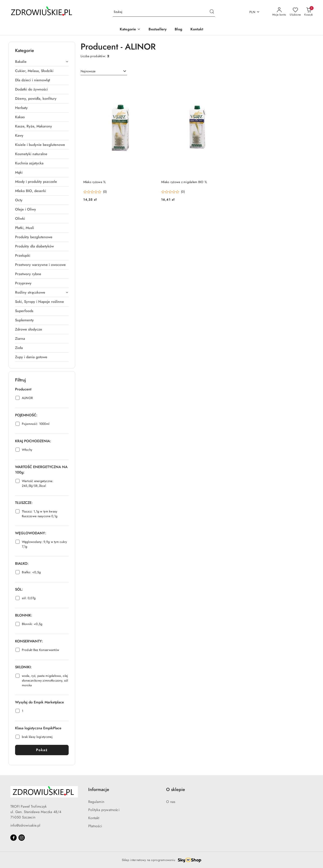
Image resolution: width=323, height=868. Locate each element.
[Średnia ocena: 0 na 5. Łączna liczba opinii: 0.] (95, 192)
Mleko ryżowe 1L (95, 182)
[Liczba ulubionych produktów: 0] (295, 12)
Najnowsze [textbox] (88, 71)
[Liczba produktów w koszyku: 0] (308, 12)
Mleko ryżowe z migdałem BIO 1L (184, 182)
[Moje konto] (279, 12)
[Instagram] (22, 838)
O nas (171, 802)
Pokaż (42, 750)
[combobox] (104, 71)
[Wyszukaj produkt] (164, 12)
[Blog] (178, 30)
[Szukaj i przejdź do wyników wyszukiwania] (212, 12)
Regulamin (96, 802)
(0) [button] (105, 192)
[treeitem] (42, 62)
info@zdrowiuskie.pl (25, 825)
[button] (130, 30)
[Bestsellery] (158, 30)
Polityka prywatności (104, 810)
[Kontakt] (197, 30)
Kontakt (94, 818)
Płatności (95, 826)
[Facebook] (14, 838)
